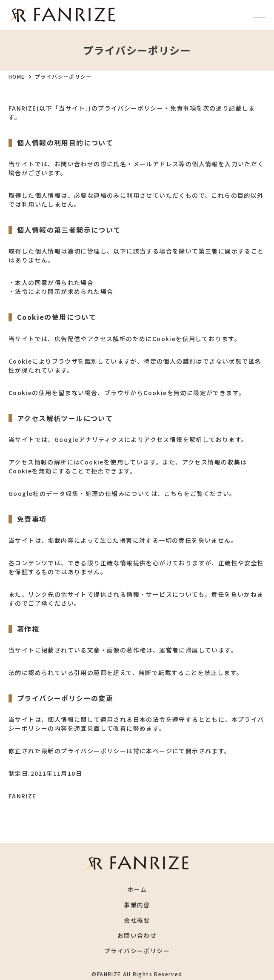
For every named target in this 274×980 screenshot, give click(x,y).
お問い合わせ (137, 935)
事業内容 (137, 905)
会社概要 (137, 920)
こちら (174, 493)
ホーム (137, 889)
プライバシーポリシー (137, 951)
